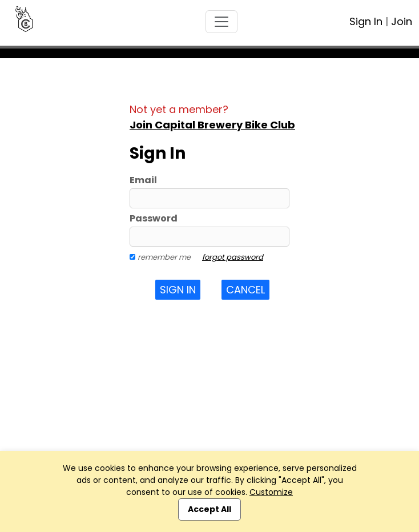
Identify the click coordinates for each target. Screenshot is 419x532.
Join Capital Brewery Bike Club (212, 125)
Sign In (366, 21)
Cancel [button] (245, 290)
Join (402, 21)
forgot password (233, 257)
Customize (271, 492)
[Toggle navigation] (221, 22)
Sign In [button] (178, 290)
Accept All (210, 509)
